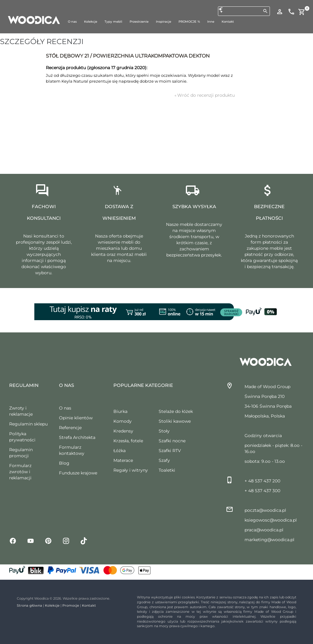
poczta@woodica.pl (265, 510)
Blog (64, 463)
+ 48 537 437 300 (262, 491)
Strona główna (29, 605)
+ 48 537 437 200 (262, 481)
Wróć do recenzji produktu (205, 95)
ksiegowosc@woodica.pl (271, 520)
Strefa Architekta (77, 437)
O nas (65, 408)
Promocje (71, 605)
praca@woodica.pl (264, 530)
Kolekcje (52, 605)
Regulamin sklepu (28, 424)
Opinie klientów (76, 418)
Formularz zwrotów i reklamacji (20, 472)
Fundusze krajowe (78, 473)
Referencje (70, 428)
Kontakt (89, 605)
